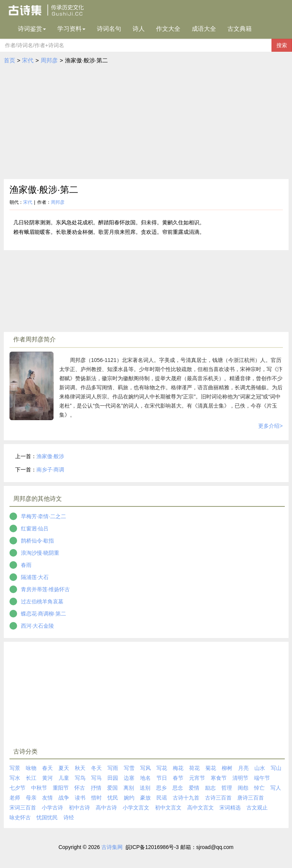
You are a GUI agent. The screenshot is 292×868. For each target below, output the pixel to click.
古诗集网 (112, 847)
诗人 (139, 29)
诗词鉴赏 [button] (32, 29)
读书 (80, 798)
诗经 (69, 817)
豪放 (145, 798)
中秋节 (39, 788)
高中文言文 (200, 808)
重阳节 (61, 788)
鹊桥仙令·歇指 (38, 541)
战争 (64, 798)
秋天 (80, 768)
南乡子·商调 (51, 470)
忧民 (113, 798)
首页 (9, 60)
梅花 (178, 768)
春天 (47, 768)
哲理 (227, 788)
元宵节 (197, 778)
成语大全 (204, 29)
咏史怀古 (20, 817)
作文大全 (168, 29)
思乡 (161, 788)
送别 (145, 788)
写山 (276, 768)
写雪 (129, 768)
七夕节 (17, 788)
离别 (129, 788)
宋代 (28, 60)
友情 (47, 798)
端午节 (262, 778)
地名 (145, 778)
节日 (162, 778)
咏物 (31, 768)
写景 (15, 768)
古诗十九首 (186, 798)
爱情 (194, 788)
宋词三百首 (23, 808)
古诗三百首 (218, 798)
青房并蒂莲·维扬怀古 (46, 589)
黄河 (47, 778)
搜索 (282, 45)
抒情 (96, 788)
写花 (162, 768)
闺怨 (243, 788)
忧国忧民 (47, 817)
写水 (15, 778)
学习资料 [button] (71, 29)
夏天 (64, 768)
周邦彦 (49, 60)
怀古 (80, 788)
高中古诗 (106, 808)
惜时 (96, 798)
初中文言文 (168, 808)
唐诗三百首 (251, 798)
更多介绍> (270, 426)
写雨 (113, 768)
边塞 (129, 778)
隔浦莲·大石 (35, 577)
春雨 (26, 565)
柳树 (227, 768)
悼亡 (259, 788)
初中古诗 (79, 808)
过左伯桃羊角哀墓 (42, 601)
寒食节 (219, 778)
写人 (276, 788)
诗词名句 (109, 29)
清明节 (240, 778)
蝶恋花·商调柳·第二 (44, 614)
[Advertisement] (146, 122)
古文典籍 (240, 29)
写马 (96, 778)
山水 (260, 768)
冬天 (96, 768)
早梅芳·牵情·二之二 (44, 516)
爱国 (112, 788)
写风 (145, 768)
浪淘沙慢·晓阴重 (40, 553)
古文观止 (257, 808)
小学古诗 (52, 808)
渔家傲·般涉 (51, 456)
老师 (15, 798)
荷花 (194, 768)
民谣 (162, 798)
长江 (31, 778)
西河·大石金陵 (38, 626)
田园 (113, 778)
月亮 (243, 768)
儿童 (64, 778)
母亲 (31, 798)
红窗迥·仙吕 (35, 528)
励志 (210, 788)
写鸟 (80, 778)
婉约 (129, 798)
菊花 (211, 768)
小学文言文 (136, 808)
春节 (178, 778)
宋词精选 (230, 808)
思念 (178, 788)
